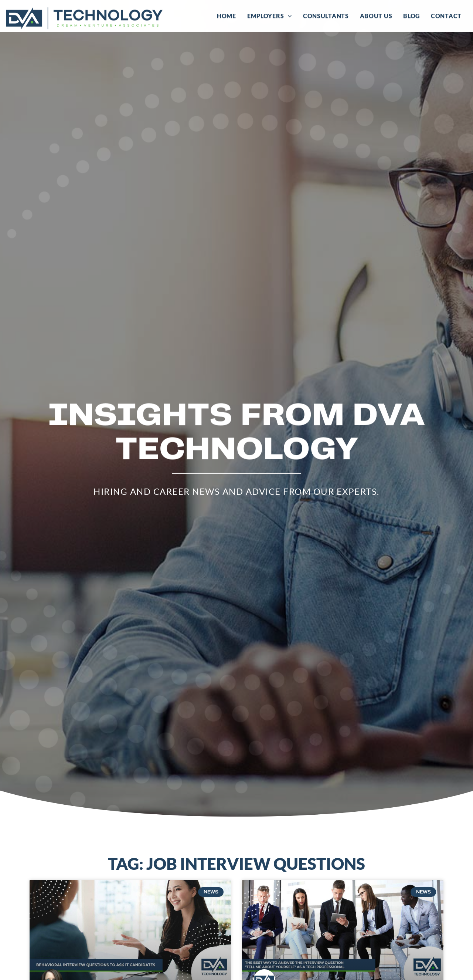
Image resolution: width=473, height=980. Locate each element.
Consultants (326, 15)
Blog (411, 15)
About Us (376, 15)
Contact (446, 15)
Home (227, 15)
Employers (270, 15)
